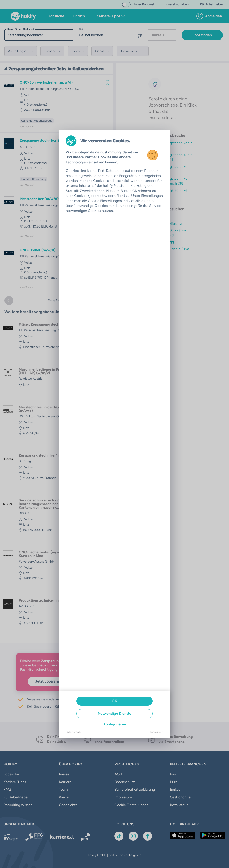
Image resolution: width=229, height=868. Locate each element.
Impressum (157, 732)
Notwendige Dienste (114, 713)
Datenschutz (74, 732)
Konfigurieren (115, 724)
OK (114, 701)
